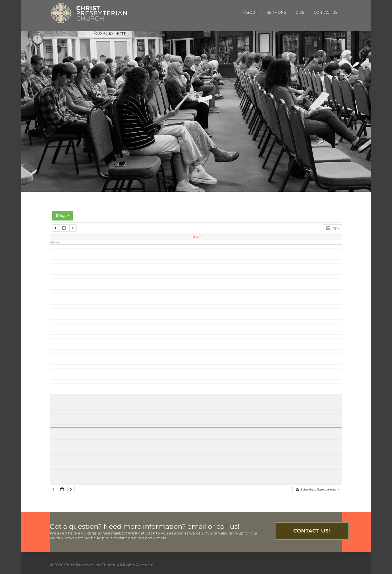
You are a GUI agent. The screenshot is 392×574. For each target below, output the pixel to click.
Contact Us (326, 12)
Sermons (276, 12)
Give (300, 12)
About (251, 12)
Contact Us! (312, 531)
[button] (317, 490)
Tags (63, 216)
